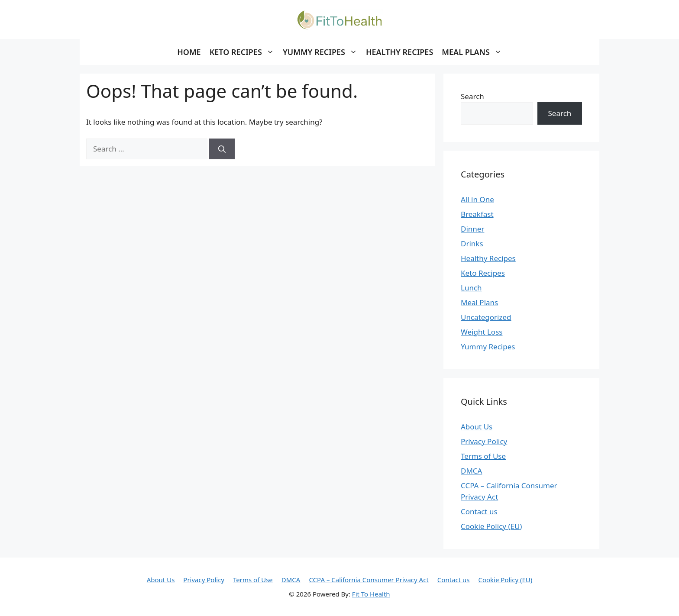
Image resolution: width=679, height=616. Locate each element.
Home (189, 52)
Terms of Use (483, 456)
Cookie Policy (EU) (491, 526)
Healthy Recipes (399, 52)
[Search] (222, 149)
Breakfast (477, 214)
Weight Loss (482, 332)
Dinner (472, 229)
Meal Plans (479, 302)
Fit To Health (371, 594)
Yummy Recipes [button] (322, 52)
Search (472, 96)
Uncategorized (486, 317)
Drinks (472, 243)
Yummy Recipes (488, 347)
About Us (477, 427)
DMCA (471, 471)
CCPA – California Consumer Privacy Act (369, 580)
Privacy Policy (484, 441)
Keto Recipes (483, 273)
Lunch (471, 288)
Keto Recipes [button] (244, 52)
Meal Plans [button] (474, 52)
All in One (477, 199)
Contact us (479, 511)
